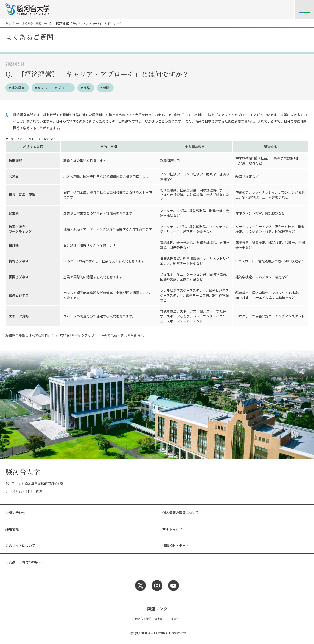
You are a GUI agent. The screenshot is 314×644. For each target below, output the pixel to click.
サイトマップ (172, 529)
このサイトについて (20, 545)
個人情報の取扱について (181, 512)
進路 (87, 88)
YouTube (173, 586)
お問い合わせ (15, 512)
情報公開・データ (176, 545)
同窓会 (175, 619)
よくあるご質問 (32, 23)
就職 (106, 88)
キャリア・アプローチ (54, 88)
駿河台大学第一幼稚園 (149, 619)
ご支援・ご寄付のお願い (24, 562)
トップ (10, 23)
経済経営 (18, 88)
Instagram (157, 586)
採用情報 (12, 529)
